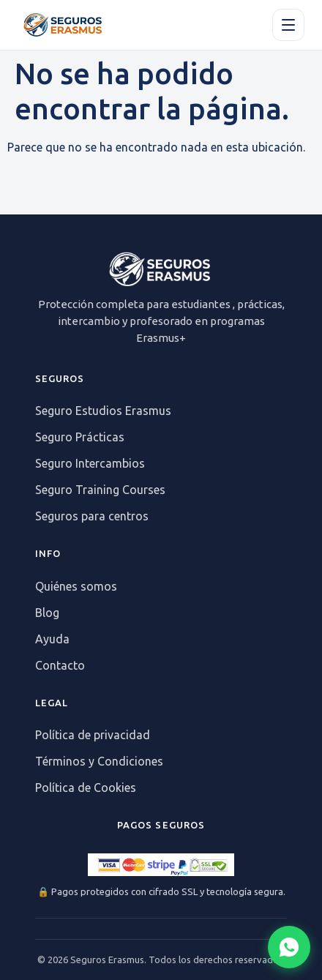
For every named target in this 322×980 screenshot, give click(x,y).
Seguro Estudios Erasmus (103, 411)
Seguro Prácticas (80, 437)
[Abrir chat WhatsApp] (289, 947)
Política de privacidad (93, 735)
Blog (47, 613)
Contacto (60, 665)
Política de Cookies (86, 788)
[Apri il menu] (288, 25)
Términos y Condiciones (99, 761)
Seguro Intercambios (90, 463)
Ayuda (52, 639)
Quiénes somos (76, 586)
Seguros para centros (92, 516)
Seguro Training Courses (100, 490)
